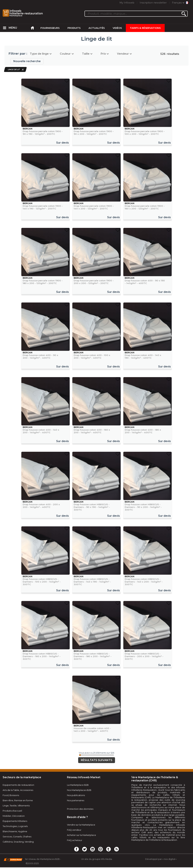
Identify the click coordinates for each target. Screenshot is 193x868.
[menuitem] (5, 28)
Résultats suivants (97, 760)
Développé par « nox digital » (161, 859)
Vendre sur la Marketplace (81, 825)
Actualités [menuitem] (97, 28)
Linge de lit (14, 69)
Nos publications (76, 795)
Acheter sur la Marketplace (81, 835)
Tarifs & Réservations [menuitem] (145, 28)
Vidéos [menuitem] (117, 28)
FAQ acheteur (75, 840)
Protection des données (80, 809)
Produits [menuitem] (74, 28)
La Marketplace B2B (78, 785)
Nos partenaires (76, 800)
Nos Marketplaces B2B (79, 790)
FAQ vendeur (74, 830)
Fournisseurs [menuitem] (50, 28)
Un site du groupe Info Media (97, 859)
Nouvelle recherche (27, 61)
